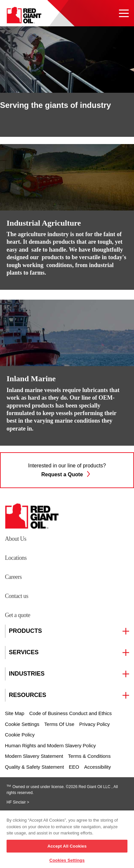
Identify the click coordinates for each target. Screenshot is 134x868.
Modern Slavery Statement (34, 756)
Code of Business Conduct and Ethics (70, 713)
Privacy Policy (95, 724)
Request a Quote (67, 474)
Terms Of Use (59, 724)
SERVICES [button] (24, 652)
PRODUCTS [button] (25, 631)
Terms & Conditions (89, 756)
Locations (16, 558)
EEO (74, 767)
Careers (13, 577)
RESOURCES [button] (28, 695)
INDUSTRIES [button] (27, 674)
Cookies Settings (67, 860)
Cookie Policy (20, 735)
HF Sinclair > (18, 802)
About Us (16, 539)
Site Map (15, 713)
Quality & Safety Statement (34, 767)
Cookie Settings (22, 724)
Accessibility (98, 767)
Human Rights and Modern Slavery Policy (50, 745)
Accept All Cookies (67, 846)
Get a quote (18, 615)
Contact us (17, 596)
